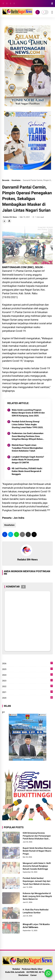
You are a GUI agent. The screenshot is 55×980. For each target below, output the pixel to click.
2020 (27, 698)
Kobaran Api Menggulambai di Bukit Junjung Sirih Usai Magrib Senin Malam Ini (37, 896)
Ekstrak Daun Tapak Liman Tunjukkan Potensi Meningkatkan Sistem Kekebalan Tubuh (27, 448)
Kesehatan (16, 180)
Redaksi (16, 969)
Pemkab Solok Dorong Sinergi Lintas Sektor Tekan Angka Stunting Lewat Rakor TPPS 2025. (27, 424)
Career (34, 975)
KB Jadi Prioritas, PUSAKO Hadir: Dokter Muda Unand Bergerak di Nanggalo (27, 471)
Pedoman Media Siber (32, 969)
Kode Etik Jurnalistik (15, 972)
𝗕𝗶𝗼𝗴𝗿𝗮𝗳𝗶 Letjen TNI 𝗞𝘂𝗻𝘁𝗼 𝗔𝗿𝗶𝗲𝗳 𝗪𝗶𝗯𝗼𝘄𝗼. (36, 926)
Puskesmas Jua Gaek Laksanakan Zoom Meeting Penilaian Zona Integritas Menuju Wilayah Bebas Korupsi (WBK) (28, 436)
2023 (27, 681)
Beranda (6, 180)
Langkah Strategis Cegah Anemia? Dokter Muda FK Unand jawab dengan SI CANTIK (28, 460)
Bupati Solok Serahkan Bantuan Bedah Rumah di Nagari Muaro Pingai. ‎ (37, 851)
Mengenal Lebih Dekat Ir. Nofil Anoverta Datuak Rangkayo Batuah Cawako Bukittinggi (37, 866)
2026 (27, 664)
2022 (27, 686)
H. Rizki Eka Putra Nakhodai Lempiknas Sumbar (36, 911)
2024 (27, 675)
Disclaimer (23, 975)
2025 (27, 669)
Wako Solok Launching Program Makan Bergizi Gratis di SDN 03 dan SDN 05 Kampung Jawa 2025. (28, 413)
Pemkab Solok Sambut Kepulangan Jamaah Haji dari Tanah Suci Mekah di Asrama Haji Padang (37, 881)
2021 (27, 692)
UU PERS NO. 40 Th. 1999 (38, 972)
